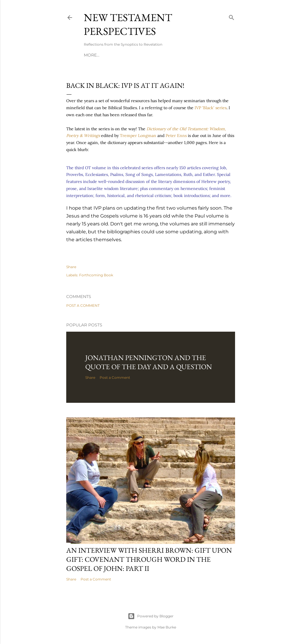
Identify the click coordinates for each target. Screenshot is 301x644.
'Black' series (211, 108)
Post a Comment (83, 305)
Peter (177, 136)
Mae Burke (167, 627)
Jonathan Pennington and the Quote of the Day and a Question (149, 362)
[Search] (232, 16)
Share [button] (71, 267)
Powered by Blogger (151, 616)
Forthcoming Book (96, 275)
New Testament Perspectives (128, 24)
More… (92, 55)
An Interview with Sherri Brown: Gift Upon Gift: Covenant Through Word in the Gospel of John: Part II (149, 559)
